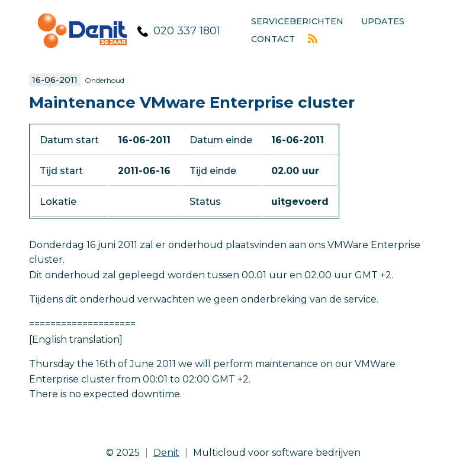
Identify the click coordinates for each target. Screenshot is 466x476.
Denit (166, 453)
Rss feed (313, 38)
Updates (383, 21)
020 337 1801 (187, 31)
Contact (273, 39)
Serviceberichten (297, 21)
